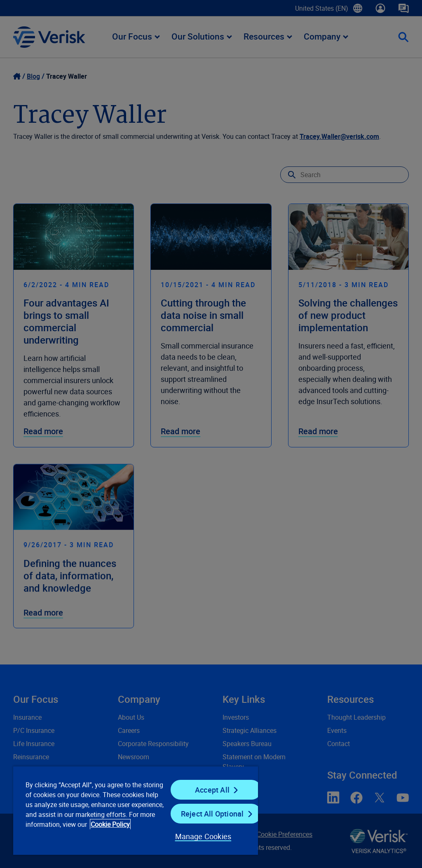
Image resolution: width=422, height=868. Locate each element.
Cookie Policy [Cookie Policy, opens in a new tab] (110, 824)
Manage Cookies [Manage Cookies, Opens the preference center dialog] (203, 836)
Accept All (212, 790)
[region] (136, 810)
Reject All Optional (212, 814)
